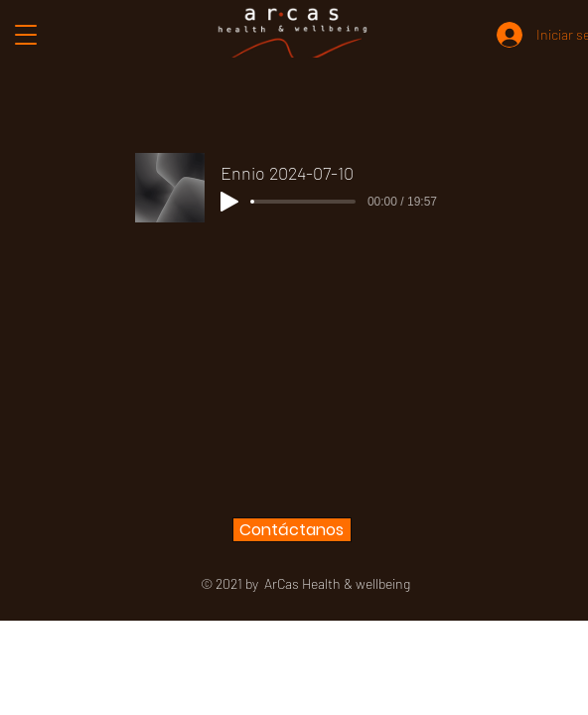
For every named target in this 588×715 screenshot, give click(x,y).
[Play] (229, 202)
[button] (26, 35)
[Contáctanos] (292, 530)
